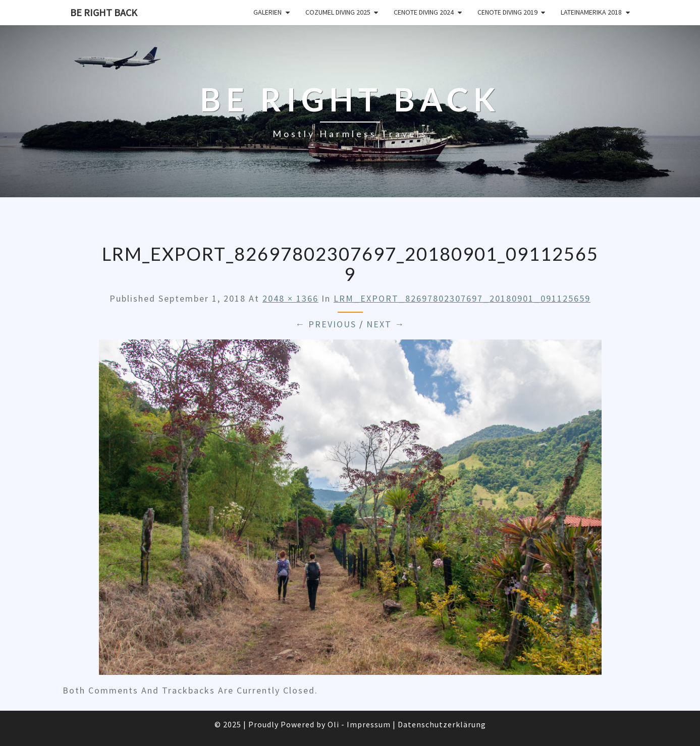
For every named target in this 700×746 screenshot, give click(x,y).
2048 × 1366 (290, 298)
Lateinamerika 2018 (591, 12)
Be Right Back (104, 12)
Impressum (369, 724)
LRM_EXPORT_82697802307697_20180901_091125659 (462, 298)
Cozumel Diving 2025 (338, 12)
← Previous (326, 324)
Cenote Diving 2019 (507, 12)
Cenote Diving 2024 (424, 12)
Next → (386, 324)
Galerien (267, 12)
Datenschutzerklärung (442, 724)
